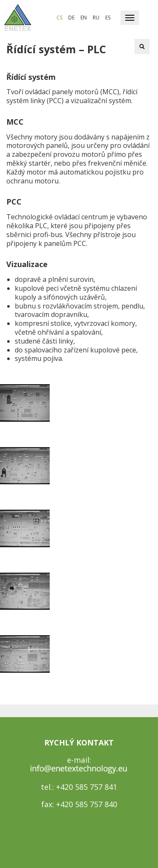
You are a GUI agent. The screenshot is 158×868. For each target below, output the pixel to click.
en (84, 18)
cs (59, 18)
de (71, 18)
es (108, 18)
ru (96, 18)
